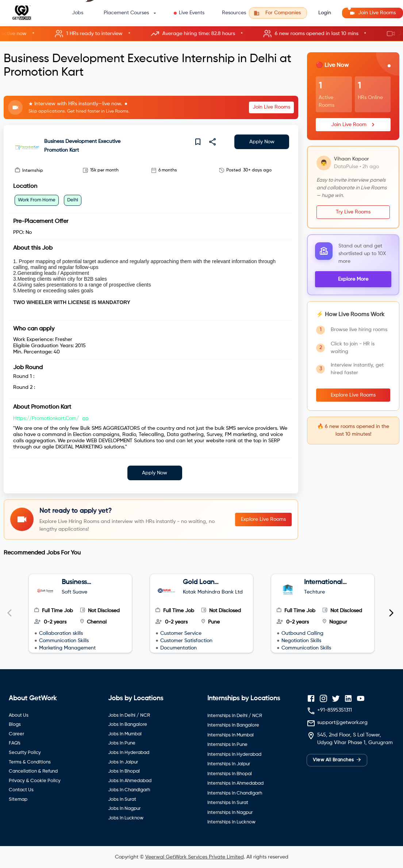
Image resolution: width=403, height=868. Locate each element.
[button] (201, 34)
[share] (212, 142)
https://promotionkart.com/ (46, 418)
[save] (198, 142)
